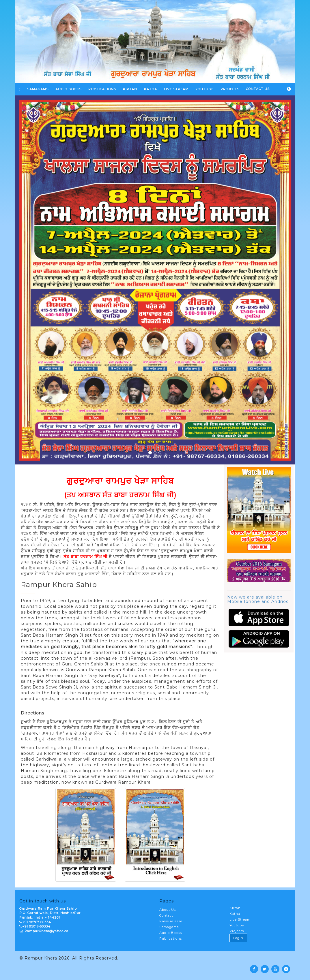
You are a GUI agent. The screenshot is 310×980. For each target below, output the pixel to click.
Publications (102, 89)
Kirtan (235, 908)
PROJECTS (230, 89)
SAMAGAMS (38, 89)
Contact (166, 915)
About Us (168, 910)
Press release (171, 921)
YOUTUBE (205, 89)
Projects (237, 931)
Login (238, 938)
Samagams (169, 927)
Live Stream (240, 919)
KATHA (151, 89)
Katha (235, 914)
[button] (36, 280)
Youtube (237, 925)
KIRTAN (130, 89)
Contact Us (258, 89)
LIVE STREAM (176, 89)
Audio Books (68, 89)
